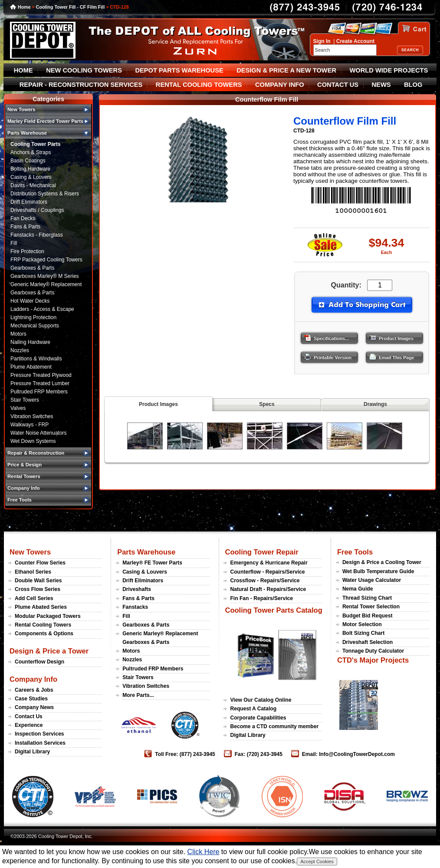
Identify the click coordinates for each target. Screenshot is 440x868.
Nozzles (20, 350)
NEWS (381, 85)
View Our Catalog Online (261, 700)
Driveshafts (137, 589)
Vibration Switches (32, 416)
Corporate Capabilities (258, 718)
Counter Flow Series (40, 563)
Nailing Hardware (30, 342)
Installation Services (40, 743)
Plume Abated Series (41, 607)
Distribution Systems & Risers (45, 194)
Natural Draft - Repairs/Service (268, 589)
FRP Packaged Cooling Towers (46, 260)
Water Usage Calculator (372, 580)
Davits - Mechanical (33, 185)
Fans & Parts (25, 227)
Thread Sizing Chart (367, 598)
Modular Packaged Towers (48, 616)
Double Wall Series (38, 581)
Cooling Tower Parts (36, 144)
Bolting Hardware (30, 169)
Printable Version (325, 355)
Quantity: (346, 285)
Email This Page (389, 355)
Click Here (204, 852)
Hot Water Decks (30, 301)
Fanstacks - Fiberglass (37, 235)
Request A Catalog (253, 709)
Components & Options (44, 634)
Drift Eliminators (29, 202)
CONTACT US (338, 85)
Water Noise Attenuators (39, 433)
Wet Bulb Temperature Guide (378, 571)
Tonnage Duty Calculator (373, 651)
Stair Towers (25, 400)
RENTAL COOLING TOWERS (199, 85)
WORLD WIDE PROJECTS (389, 70)
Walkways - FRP (30, 425)
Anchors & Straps (31, 152)
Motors (18, 334)
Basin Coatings (28, 161)
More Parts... (138, 695)
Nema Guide (358, 589)
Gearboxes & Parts (32, 268)
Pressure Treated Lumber (40, 383)
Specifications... (324, 336)
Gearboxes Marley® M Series (45, 276)
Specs (267, 404)
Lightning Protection (33, 317)
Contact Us (29, 716)
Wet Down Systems (33, 441)
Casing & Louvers (31, 177)
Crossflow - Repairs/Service (265, 581)
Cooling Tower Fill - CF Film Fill (70, 7)
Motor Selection (362, 624)
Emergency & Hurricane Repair (269, 563)
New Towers (30, 552)
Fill (14, 243)
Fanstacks (135, 607)
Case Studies (31, 699)
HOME (23, 70)
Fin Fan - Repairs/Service (261, 598)
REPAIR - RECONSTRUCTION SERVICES (81, 85)
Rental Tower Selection (371, 607)
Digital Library (32, 752)
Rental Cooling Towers (43, 625)
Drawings (375, 404)
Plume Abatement (31, 367)
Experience (29, 725)
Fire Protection (27, 251)
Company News (34, 707)
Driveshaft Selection (368, 642)
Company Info (33, 679)
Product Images (389, 336)
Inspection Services (39, 734)
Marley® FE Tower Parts (152, 563)
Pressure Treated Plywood (41, 375)
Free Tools (355, 552)
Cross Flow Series (38, 589)
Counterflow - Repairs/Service (267, 572)
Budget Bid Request (368, 616)
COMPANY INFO (280, 85)
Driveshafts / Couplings (37, 210)
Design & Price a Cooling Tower (382, 562)
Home (24, 7)
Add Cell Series (34, 598)
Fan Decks (23, 218)
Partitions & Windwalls (36, 359)
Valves (18, 408)
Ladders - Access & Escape (42, 309)
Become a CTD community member (274, 726)
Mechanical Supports (35, 326)
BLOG (413, 85)
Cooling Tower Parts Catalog (273, 610)
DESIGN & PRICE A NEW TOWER (286, 70)
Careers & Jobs (34, 690)
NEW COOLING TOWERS (84, 70)
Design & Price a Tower (49, 651)
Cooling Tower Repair (261, 552)
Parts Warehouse (146, 552)
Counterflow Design (39, 662)
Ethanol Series (33, 572)
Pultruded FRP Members (39, 392)
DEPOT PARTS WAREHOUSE (179, 70)
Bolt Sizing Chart (363, 633)
